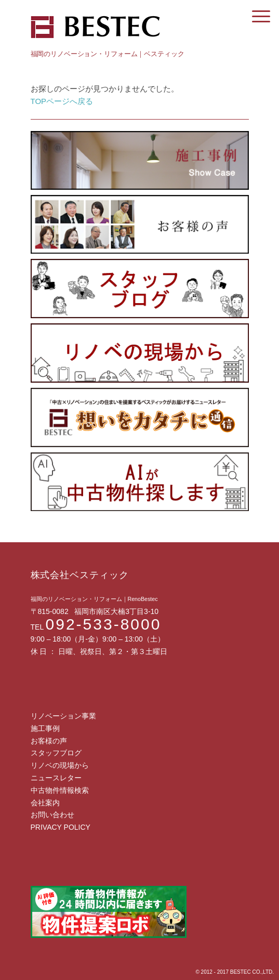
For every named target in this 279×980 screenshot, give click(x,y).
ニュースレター (56, 778)
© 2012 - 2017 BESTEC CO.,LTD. (235, 972)
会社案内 (45, 803)
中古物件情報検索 (60, 790)
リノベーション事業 (63, 716)
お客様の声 (49, 741)
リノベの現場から (60, 765)
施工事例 (45, 728)
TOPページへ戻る (62, 101)
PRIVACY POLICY (61, 827)
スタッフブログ (56, 753)
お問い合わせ (52, 815)
